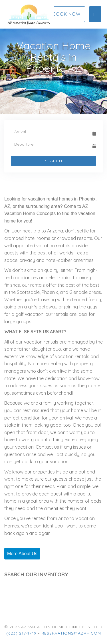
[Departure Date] (51, 144)
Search (54, 161)
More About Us (22, 554)
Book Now (67, 14)
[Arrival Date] (51, 132)
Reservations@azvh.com (71, 633)
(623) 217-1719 (21, 633)
